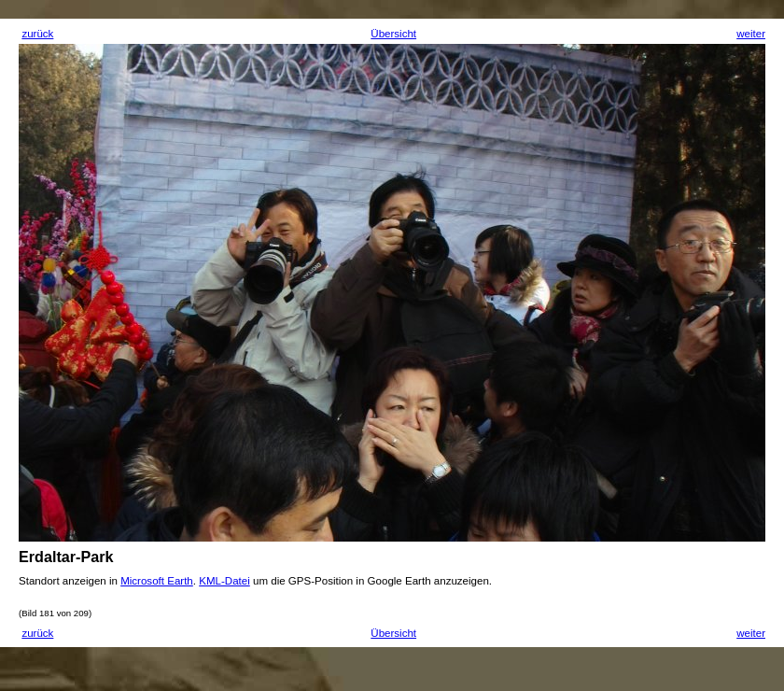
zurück (37, 34)
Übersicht (393, 34)
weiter (751, 34)
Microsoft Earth (157, 581)
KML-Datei (224, 581)
